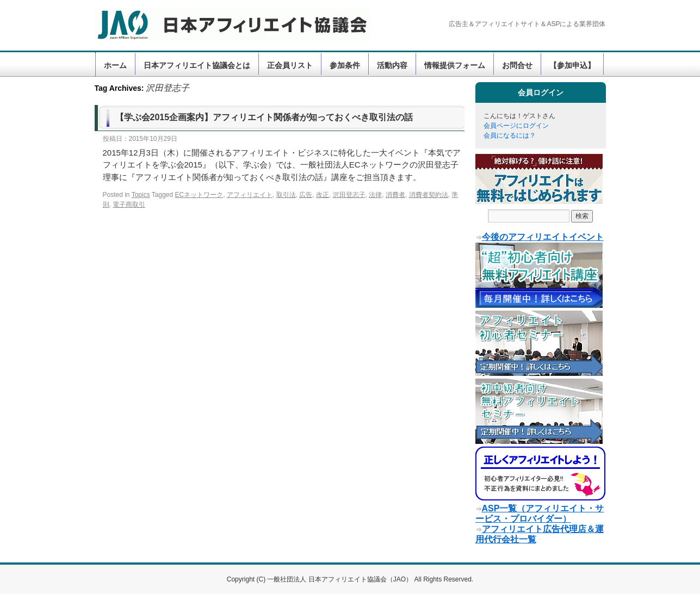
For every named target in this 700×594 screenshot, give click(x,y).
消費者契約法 (429, 195)
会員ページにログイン (516, 126)
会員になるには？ (510, 135)
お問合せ (517, 65)
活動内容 (392, 65)
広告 (306, 195)
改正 (323, 195)
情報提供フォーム (455, 65)
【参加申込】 (572, 65)
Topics (141, 195)
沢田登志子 (349, 195)
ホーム (115, 65)
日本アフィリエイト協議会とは (197, 65)
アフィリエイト (250, 195)
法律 (375, 195)
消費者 (395, 195)
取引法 (286, 195)
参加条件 (345, 65)
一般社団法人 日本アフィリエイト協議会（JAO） (340, 579)
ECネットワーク (199, 195)
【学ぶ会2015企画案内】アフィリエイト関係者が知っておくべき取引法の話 (264, 117)
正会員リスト (290, 65)
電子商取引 (129, 205)
